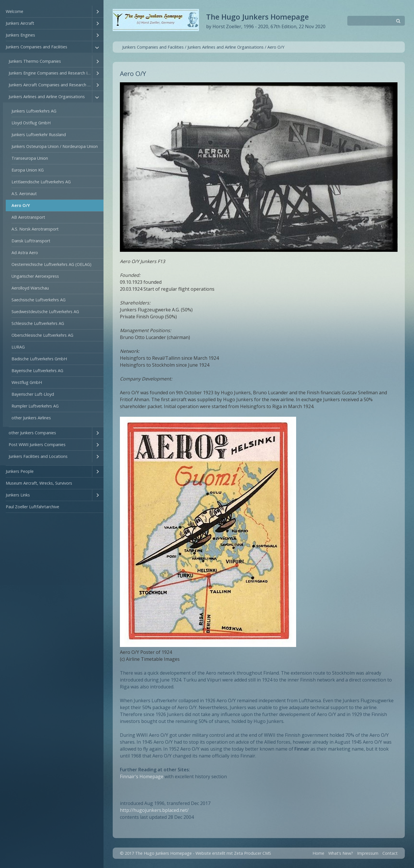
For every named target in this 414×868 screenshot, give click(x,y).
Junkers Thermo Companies (35, 61)
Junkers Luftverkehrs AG (34, 111)
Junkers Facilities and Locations (38, 456)
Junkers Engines (20, 35)
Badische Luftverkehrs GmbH (39, 359)
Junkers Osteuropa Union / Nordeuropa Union (55, 146)
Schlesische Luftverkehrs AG (38, 323)
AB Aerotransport (28, 217)
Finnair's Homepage (142, 776)
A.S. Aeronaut (24, 194)
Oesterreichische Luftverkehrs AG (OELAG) (51, 264)
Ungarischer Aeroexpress (35, 276)
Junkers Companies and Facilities (37, 47)
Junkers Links (18, 495)
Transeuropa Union (30, 158)
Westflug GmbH (27, 382)
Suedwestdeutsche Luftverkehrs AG (45, 312)
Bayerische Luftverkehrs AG (37, 371)
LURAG (18, 347)
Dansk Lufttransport (31, 241)
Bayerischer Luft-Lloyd (33, 394)
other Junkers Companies (32, 433)
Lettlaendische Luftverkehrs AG (41, 182)
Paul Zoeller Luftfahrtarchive (32, 507)
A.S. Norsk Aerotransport (35, 229)
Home (318, 853)
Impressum (368, 853)
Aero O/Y (21, 205)
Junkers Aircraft (20, 23)
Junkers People (20, 471)
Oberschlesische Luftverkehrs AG (42, 335)
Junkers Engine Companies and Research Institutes (50, 73)
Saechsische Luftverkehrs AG (39, 300)
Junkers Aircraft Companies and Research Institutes (50, 85)
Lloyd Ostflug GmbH (31, 123)
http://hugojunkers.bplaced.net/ (154, 810)
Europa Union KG (28, 170)
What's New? (341, 853)
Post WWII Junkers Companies (37, 445)
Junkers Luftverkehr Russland (39, 135)
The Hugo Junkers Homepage (257, 17)
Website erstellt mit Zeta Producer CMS (233, 853)
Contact (390, 853)
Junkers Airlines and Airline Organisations (47, 97)
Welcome (15, 11)
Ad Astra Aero (25, 253)
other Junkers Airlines (31, 418)
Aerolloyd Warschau (30, 288)
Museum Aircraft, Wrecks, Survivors (39, 483)
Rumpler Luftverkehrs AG (35, 406)
